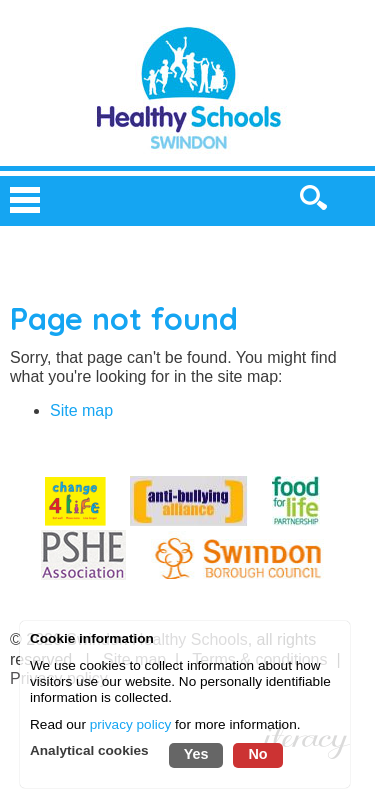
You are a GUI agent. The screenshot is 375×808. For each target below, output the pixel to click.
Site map (81, 410)
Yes (196, 754)
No (257, 754)
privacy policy (131, 724)
